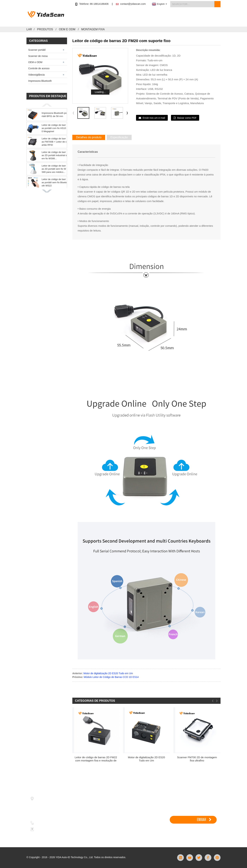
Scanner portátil (37, 50)
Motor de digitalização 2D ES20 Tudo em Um (108, 673)
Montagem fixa (93, 29)
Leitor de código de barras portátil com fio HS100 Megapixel (54, 128)
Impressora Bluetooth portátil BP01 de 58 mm (54, 115)
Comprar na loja (114, 17)
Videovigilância (36, 75)
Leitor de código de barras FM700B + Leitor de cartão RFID (54, 142)
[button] (47, 105)
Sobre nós (195, 17)
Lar (29, 29)
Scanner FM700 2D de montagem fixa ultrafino (197, 759)
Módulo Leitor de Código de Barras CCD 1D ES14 (111, 677)
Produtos (134, 17)
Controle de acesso (39, 68)
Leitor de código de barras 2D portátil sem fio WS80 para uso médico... (54, 169)
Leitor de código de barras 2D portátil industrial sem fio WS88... (54, 155)
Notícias (179, 17)
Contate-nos (213, 17)
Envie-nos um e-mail (154, 118)
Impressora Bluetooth (40, 81)
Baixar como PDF (187, 118)
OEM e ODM (67, 29)
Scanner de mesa (38, 56)
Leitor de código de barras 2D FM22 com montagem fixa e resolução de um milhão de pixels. (96, 759)
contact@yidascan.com (133, 4)
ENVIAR (201, 820)
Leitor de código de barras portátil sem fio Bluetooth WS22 (54, 182)
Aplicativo (150, 17)
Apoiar (165, 17)
